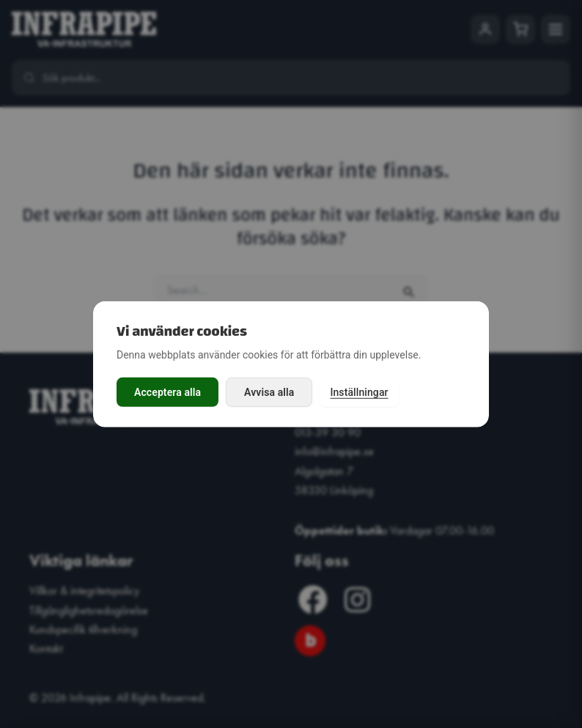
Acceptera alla (167, 392)
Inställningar (359, 392)
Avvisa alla (269, 392)
